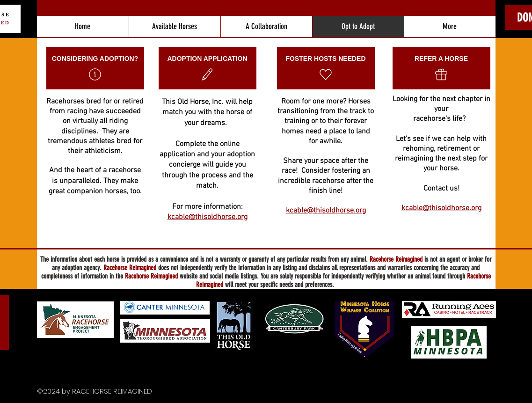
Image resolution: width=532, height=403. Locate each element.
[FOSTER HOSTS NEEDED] (326, 68)
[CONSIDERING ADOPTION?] (95, 68)
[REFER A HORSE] (441, 68)
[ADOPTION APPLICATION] (208, 68)
